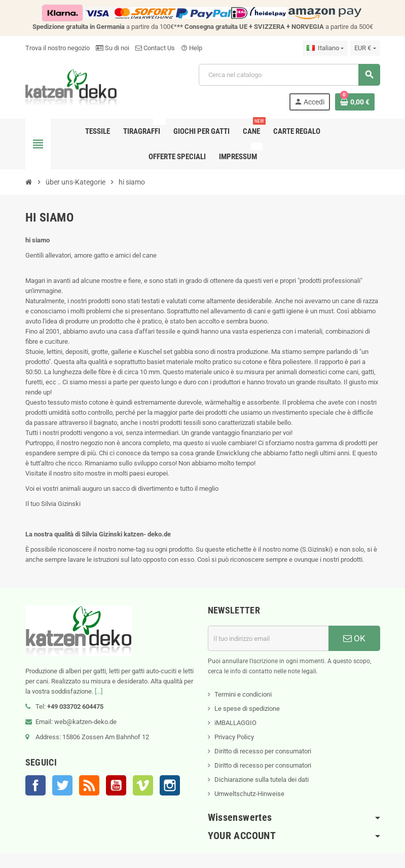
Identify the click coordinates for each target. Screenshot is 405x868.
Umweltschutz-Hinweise (249, 794)
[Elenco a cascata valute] (365, 48)
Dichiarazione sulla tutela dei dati (262, 780)
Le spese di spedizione (247, 709)
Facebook (35, 785)
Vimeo (143, 785)
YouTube (116, 785)
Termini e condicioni (243, 694)
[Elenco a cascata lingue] (325, 48)
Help (192, 48)
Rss (89, 785)
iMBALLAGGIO (235, 723)
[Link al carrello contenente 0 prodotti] (355, 102)
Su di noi (113, 48)
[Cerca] (289, 75)
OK (354, 638)
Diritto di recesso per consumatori (263, 751)
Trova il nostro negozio (58, 48)
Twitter (62, 785)
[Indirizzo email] (268, 638)
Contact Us (155, 48)
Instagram (170, 785)
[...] (99, 691)
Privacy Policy (234, 737)
